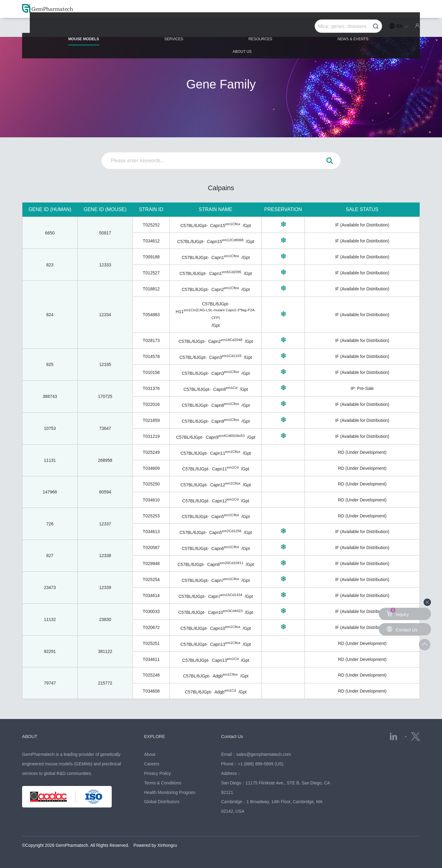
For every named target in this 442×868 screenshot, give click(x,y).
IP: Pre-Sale (362, 388)
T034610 (151, 500)
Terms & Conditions (163, 783)
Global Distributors (162, 802)
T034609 (151, 468)
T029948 (151, 564)
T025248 (151, 675)
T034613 (151, 532)
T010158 (151, 372)
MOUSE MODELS (62, 31)
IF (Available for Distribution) (362, 225)
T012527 (151, 273)
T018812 (151, 289)
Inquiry (398, 612)
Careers (152, 764)
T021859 (151, 420)
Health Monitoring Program (170, 792)
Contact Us (235, 736)
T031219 (151, 436)
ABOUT (32, 736)
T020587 (151, 548)
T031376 (151, 388)
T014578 (151, 356)
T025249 (151, 452)
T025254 (151, 579)
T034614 (151, 595)
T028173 (151, 340)
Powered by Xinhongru (155, 845)
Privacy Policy (157, 773)
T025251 (151, 643)
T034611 (151, 659)
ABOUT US (388, 28)
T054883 (151, 315)
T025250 (151, 484)
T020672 (151, 627)
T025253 (151, 516)
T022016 (151, 404)
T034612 (151, 241)
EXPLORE (157, 736)
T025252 (151, 225)
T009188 (151, 257)
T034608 (151, 691)
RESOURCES (221, 28)
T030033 (151, 611)
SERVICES (144, 28)
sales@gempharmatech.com (264, 754)
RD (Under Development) (362, 452)
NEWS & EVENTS (306, 28)
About (150, 754)
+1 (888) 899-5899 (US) (261, 764)
